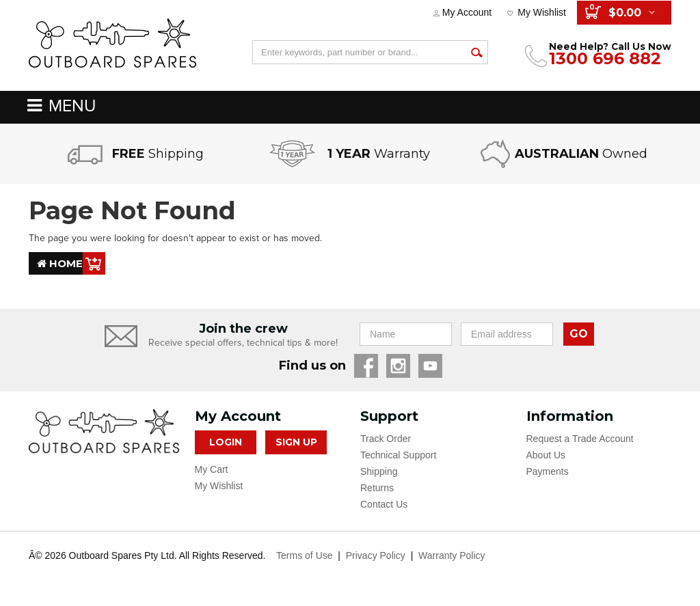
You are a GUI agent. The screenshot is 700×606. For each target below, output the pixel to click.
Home (60, 263)
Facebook (366, 366)
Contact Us (384, 504)
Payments (548, 471)
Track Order (386, 439)
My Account (467, 12)
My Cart (212, 469)
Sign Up (296, 442)
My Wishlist (542, 12)
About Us (546, 455)
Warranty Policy (452, 555)
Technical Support (398, 455)
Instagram (398, 366)
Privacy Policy (376, 555)
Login (226, 442)
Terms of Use (304, 555)
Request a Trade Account (580, 439)
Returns (377, 488)
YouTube (430, 366)
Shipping (379, 471)
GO (579, 334)
